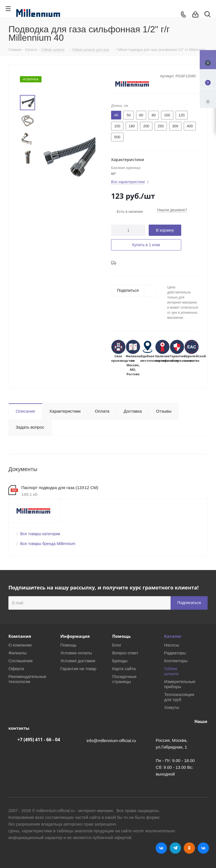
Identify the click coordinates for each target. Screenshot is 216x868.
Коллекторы (176, 661)
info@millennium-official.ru (111, 741)
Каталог (173, 636)
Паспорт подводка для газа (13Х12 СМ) (60, 488)
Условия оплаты (76, 653)
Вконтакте (161, 848)
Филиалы (18, 653)
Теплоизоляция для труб (179, 697)
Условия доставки (78, 661)
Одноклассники (189, 848)
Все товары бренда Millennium (48, 544)
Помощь (68, 645)
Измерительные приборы (180, 684)
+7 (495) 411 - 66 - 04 (39, 740)
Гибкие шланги (171, 671)
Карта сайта (124, 669)
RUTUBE (203, 848)
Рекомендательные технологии (27, 679)
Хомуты (172, 707)
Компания (20, 636)
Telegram (175, 848)
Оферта (16, 669)
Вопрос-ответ (125, 653)
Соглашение (21, 661)
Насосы (172, 645)
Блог (117, 645)
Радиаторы (175, 653)
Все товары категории (40, 534)
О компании (20, 645)
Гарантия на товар (78, 669)
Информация (75, 636)
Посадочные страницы (124, 679)
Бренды (120, 661)
